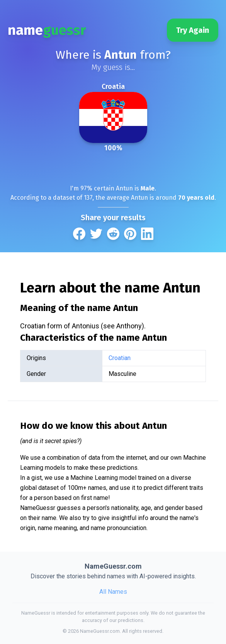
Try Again (193, 30)
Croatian (120, 358)
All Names (113, 592)
